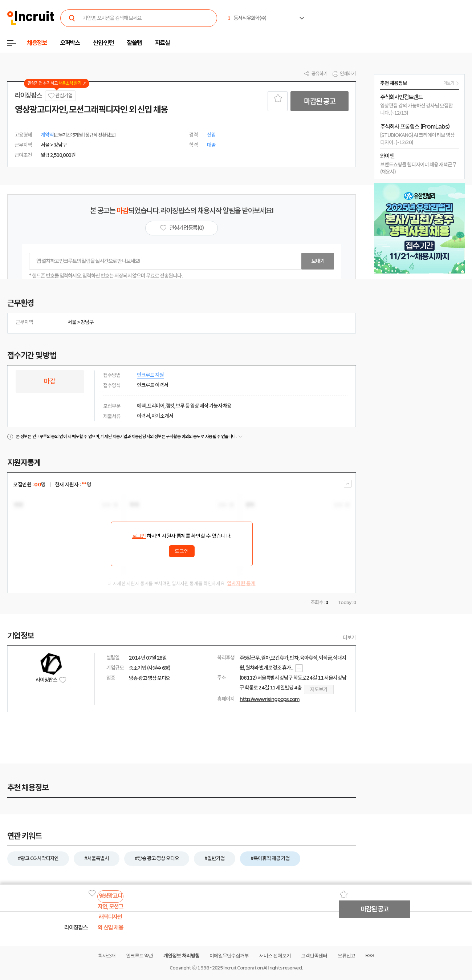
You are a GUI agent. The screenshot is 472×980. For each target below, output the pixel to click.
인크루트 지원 (150, 375)
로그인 (139, 536)
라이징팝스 (28, 96)
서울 (72, 322)
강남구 (87, 322)
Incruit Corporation (243, 968)
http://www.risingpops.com (270, 699)
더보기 (349, 637)
